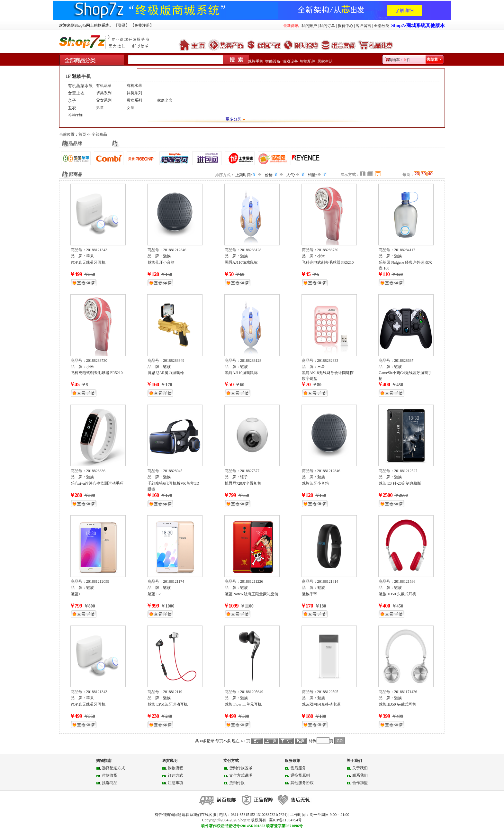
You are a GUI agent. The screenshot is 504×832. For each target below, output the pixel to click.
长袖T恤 (75, 115)
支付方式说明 (241, 775)
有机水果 (134, 86)
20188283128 (251, 250)
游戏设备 (290, 61)
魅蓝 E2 (154, 594)
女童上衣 (76, 93)
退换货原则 (300, 775)
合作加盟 (360, 783)
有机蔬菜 (104, 86)
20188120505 (328, 692)
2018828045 (173, 471)
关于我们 (360, 768)
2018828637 (404, 361)
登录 (122, 25)
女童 (130, 108)
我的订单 (327, 26)
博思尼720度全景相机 (243, 483)
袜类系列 (134, 93)
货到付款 (237, 783)
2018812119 (173, 692)
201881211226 (252, 581)
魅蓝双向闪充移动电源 (321, 704)
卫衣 (72, 108)
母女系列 (134, 100)
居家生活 (325, 61)
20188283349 (174, 361)
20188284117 (405, 250)
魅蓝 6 (76, 594)
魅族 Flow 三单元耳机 (243, 704)
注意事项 (175, 783)
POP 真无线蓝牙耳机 (88, 262)
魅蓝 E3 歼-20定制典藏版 (400, 483)
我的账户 (309, 26)
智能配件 (308, 61)
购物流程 (175, 768)
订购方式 (175, 775)
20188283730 (328, 250)
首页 (82, 134)
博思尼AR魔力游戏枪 (166, 373)
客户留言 (364, 26)
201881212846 (175, 250)
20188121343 (97, 250)
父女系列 (104, 100)
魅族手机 (256, 61)
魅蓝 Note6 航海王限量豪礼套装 (252, 594)
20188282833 (328, 361)
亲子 (72, 101)
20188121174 (174, 581)
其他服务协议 (302, 783)
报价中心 (346, 26)
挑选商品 (110, 783)
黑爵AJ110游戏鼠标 (241, 262)
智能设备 (273, 61)
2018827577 (250, 471)
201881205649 (252, 692)
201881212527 (406, 471)
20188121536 (405, 581)
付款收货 (110, 775)
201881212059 (98, 581)
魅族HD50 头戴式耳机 (397, 594)
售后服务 (298, 768)
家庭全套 (165, 100)
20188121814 (328, 581)
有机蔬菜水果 (80, 86)
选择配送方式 (113, 768)
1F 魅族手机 (78, 76)
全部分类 (382, 26)
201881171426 (406, 692)
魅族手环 (310, 594)
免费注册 (142, 25)
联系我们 (360, 775)
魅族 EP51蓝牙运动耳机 (168, 704)
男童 (100, 108)
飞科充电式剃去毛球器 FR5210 (328, 262)
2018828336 (96, 471)
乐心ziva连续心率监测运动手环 (97, 483)
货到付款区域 (241, 768)
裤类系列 (104, 93)
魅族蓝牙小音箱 (161, 262)
